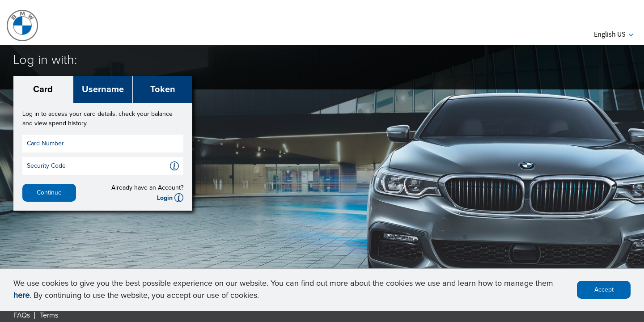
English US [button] (613, 34)
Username (103, 89)
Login (165, 198)
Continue (49, 193)
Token (163, 89)
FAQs (22, 315)
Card (43, 89)
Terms (49, 315)
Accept (604, 293)
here (21, 299)
